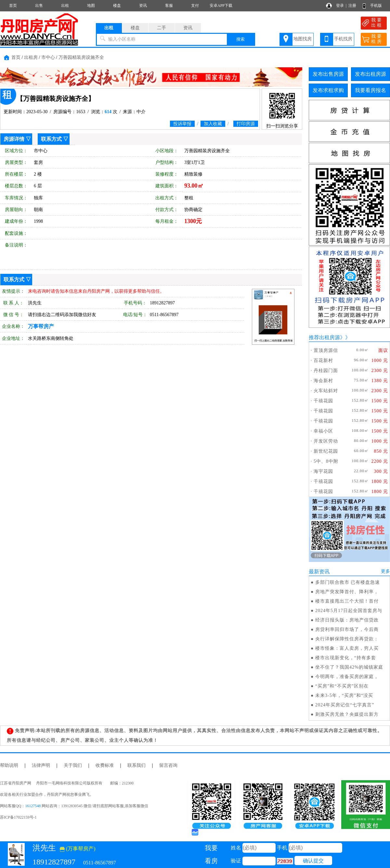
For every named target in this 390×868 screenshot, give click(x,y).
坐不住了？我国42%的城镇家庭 (349, 667)
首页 (13, 6)
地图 (91, 6)
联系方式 (51, 139)
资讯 (143, 6)
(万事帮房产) (78, 849)
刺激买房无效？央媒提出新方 (347, 714)
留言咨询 (168, 765)
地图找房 (303, 39)
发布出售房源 (328, 74)
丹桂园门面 (326, 371)
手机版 (376, 6)
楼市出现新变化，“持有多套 (346, 658)
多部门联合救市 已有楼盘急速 (348, 582)
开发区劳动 (326, 441)
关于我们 (73, 765)
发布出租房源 (370, 74)
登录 (340, 6)
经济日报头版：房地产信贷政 (347, 620)
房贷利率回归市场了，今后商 (347, 629)
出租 (65, 6)
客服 (169, 6)
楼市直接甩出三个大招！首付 (347, 601)
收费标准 (105, 765)
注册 (352, 6)
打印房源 (246, 124)
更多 (385, 571)
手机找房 (343, 39)
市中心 (48, 57)
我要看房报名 (370, 90)
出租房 (31, 57)
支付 (195, 6)
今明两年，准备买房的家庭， (347, 677)
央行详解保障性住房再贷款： (347, 639)
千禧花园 (323, 401)
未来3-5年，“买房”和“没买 (344, 695)
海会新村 (323, 381)
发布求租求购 (328, 90)
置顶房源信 (326, 350)
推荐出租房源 (324, 337)
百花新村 (323, 361)
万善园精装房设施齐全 (81, 57)
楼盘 (117, 6)
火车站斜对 (326, 391)
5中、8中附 (326, 461)
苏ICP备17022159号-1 (18, 817)
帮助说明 (9, 765)
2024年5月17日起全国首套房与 (349, 611)
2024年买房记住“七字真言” (345, 705)
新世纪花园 (326, 451)
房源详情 (14, 139)
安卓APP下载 (221, 6)
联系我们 (136, 765)
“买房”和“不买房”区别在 (342, 686)
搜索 (240, 39)
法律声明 (41, 765)
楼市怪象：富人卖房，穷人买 (347, 648)
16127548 (33, 806)
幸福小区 (323, 431)
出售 (39, 6)
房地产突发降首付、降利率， (347, 592)
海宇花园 (323, 471)
